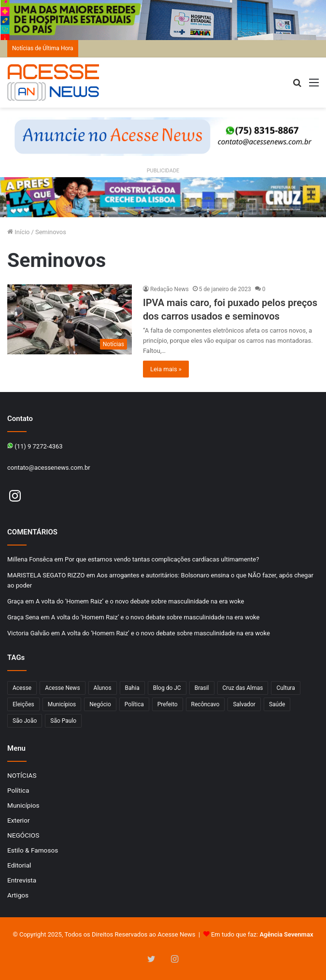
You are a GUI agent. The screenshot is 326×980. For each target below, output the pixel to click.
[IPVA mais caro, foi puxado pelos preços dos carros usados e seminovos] (70, 320)
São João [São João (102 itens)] (25, 721)
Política (18, 790)
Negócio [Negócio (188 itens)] (100, 704)
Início (19, 232)
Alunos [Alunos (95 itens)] (103, 688)
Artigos (18, 895)
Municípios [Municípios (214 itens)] (62, 704)
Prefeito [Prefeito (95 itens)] (168, 704)
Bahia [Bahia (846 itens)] (132, 688)
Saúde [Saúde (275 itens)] (277, 704)
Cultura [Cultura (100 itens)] (285, 688)
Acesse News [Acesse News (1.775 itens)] (62, 688)
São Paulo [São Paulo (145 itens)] (63, 721)
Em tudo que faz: (262, 934)
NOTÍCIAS (22, 775)
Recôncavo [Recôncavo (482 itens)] (206, 704)
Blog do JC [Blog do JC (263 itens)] (167, 688)
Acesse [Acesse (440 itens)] (22, 688)
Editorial (19, 865)
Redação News (170, 289)
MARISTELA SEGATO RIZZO (46, 575)
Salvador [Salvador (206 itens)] (244, 704)
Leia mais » (166, 369)
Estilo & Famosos (33, 850)
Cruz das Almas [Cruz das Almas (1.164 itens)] (243, 688)
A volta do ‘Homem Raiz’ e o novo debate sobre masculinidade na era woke (140, 601)
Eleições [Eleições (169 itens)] (23, 704)
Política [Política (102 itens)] (134, 704)
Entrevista (22, 880)
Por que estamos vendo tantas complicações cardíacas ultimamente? (162, 559)
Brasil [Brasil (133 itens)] (202, 688)
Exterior (19, 820)
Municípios (23, 805)
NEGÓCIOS (23, 835)
